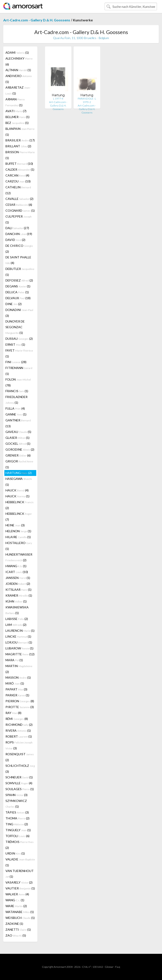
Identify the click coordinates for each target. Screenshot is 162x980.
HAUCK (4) (17, 490)
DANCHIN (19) (19, 234)
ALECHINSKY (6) (19, 61)
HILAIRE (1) (18, 537)
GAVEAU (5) (18, 432)
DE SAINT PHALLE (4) (18, 260)
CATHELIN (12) (18, 190)
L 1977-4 (58, 99)
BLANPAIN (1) (20, 132)
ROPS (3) (19, 745)
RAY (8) (13, 713)
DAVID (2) (15, 240)
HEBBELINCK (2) (20, 505)
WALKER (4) (17, 894)
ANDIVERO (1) (19, 79)
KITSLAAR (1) (18, 590)
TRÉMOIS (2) (20, 845)
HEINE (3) (15, 525)
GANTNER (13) (18, 423)
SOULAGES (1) (20, 789)
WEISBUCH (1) (20, 918)
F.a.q (118, 967)
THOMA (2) (17, 818)
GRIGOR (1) (19, 464)
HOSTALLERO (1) (19, 546)
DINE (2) (14, 304)
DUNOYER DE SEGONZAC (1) (15, 327)
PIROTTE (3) (20, 707)
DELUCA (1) (17, 292)
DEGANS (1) (18, 286)
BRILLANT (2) (18, 146)
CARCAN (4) (17, 175)
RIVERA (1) (18, 730)
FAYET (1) (19, 353)
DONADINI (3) (19, 313)
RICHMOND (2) (19, 725)
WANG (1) (15, 900)
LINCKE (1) (18, 636)
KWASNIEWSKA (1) (17, 610)
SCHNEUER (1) (19, 777)
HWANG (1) (16, 566)
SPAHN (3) (16, 795)
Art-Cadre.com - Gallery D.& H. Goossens (37, 20)
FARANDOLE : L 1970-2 (87, 100)
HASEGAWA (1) (19, 482)
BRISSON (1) (20, 155)
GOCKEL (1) (18, 444)
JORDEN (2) (18, 584)
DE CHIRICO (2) (19, 249)
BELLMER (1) (17, 117)
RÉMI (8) (17, 719)
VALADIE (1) (20, 862)
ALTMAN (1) (18, 70)
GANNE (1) (16, 414)
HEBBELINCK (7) (19, 517)
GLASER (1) (17, 438)
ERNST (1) (15, 344)
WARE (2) (16, 906)
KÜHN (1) (16, 601)
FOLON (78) (18, 382)
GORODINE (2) (20, 449)
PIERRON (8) (20, 701)
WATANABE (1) (20, 912)
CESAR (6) (19, 205)
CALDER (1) (20, 169)
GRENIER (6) (18, 455)
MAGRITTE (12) (20, 654)
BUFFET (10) (19, 164)
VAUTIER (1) (20, 888)
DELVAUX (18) (18, 298)
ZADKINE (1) (14, 924)
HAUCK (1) (17, 496)
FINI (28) (16, 362)
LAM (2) (16, 625)
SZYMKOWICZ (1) (16, 804)
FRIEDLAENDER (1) (16, 400)
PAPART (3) (16, 689)
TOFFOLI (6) (17, 836)
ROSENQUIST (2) (20, 757)
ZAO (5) (16, 935)
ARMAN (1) (15, 102)
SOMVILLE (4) (19, 783)
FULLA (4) (15, 408)
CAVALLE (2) (19, 199)
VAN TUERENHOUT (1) (20, 874)
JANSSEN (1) (18, 578)
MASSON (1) (18, 677)
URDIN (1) (15, 853)
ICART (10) (17, 572)
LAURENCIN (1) (20, 631)
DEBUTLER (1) (20, 272)
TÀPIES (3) (17, 812)
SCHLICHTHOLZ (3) (20, 769)
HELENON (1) (18, 531)
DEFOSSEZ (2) (19, 280)
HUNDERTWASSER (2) (19, 557)
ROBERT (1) (19, 736)
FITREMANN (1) (19, 371)
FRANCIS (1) (17, 391)
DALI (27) (17, 228)
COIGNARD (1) (20, 210)
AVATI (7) (16, 111)
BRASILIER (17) (20, 140)
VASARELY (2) (19, 882)
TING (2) (17, 824)
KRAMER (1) (19, 595)
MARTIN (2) (19, 669)
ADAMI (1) (17, 52)
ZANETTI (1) (18, 929)
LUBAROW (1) (19, 648)
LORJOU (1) (19, 642)
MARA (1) (14, 660)
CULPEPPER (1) (19, 219)
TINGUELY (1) (18, 830)
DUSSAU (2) (19, 339)
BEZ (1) (17, 123)
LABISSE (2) (17, 619)
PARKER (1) (17, 695)
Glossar (109, 967)
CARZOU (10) (18, 181)
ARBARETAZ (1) (18, 90)
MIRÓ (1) (15, 683)
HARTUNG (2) (19, 473)
